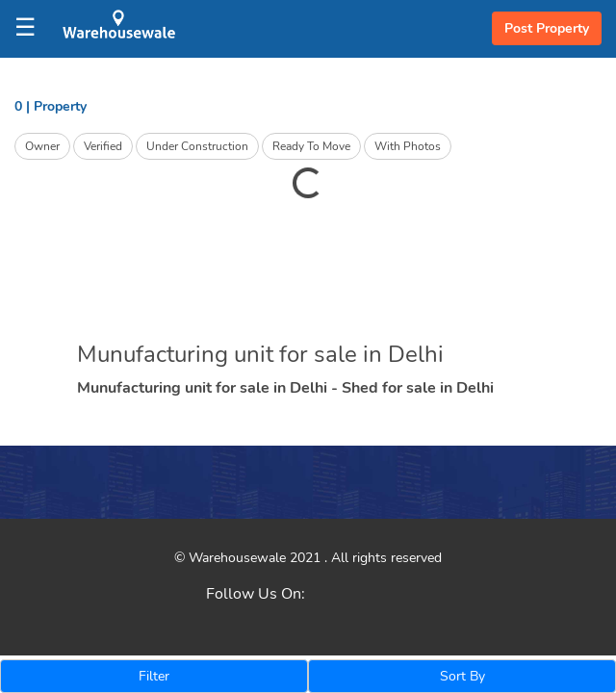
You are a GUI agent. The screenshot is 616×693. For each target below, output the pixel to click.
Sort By (462, 676)
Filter (154, 676)
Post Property (547, 28)
